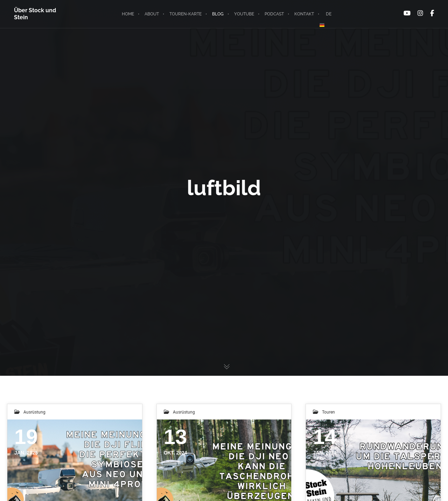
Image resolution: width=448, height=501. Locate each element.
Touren (328, 412)
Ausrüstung (34, 412)
